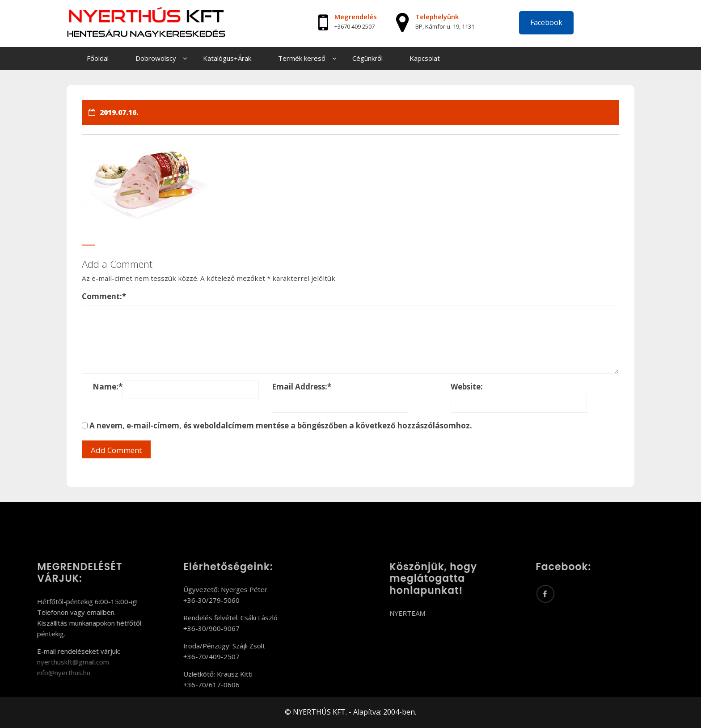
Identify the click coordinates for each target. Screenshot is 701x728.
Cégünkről (367, 58)
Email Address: (302, 387)
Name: (108, 387)
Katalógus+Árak (227, 58)
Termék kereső (302, 58)
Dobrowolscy (156, 58)
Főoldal (98, 58)
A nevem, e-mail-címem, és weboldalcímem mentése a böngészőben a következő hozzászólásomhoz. (281, 425)
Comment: (104, 296)
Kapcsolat (425, 58)
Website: (467, 387)
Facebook (546, 22)
